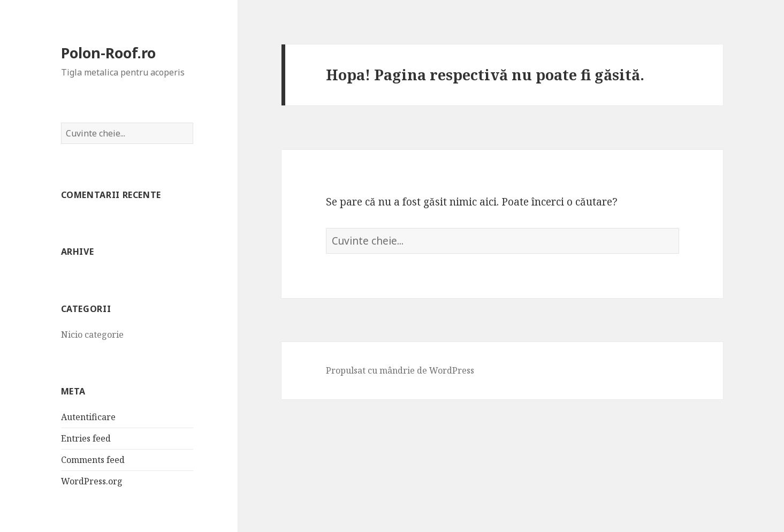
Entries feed (86, 438)
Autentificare (88, 417)
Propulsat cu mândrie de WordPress (400, 370)
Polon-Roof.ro (108, 53)
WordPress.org (92, 481)
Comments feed (93, 460)
